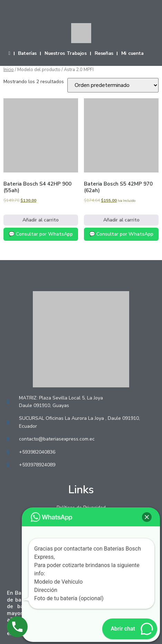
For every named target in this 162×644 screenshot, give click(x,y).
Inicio (9, 70)
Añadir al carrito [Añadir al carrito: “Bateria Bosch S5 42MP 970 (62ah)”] (121, 220)
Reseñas (104, 53)
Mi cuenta (132, 53)
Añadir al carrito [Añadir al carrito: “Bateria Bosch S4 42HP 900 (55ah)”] (41, 220)
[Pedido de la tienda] (113, 85)
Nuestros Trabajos (66, 53)
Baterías (27, 53)
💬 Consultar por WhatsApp (41, 234)
